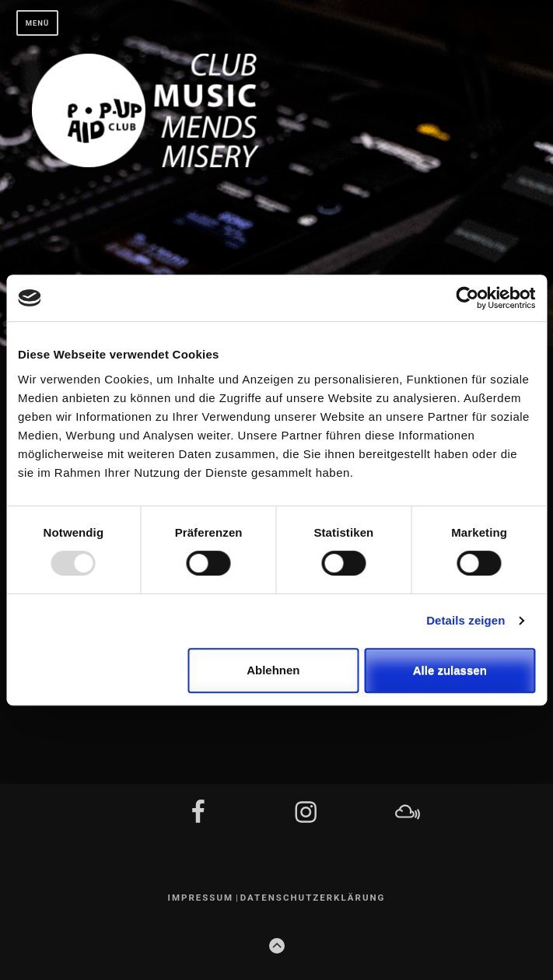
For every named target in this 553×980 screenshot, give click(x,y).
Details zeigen (465, 620)
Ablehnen (273, 670)
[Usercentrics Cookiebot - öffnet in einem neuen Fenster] (467, 298)
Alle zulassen (450, 670)
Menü (38, 23)
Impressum (201, 898)
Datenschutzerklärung (313, 898)
